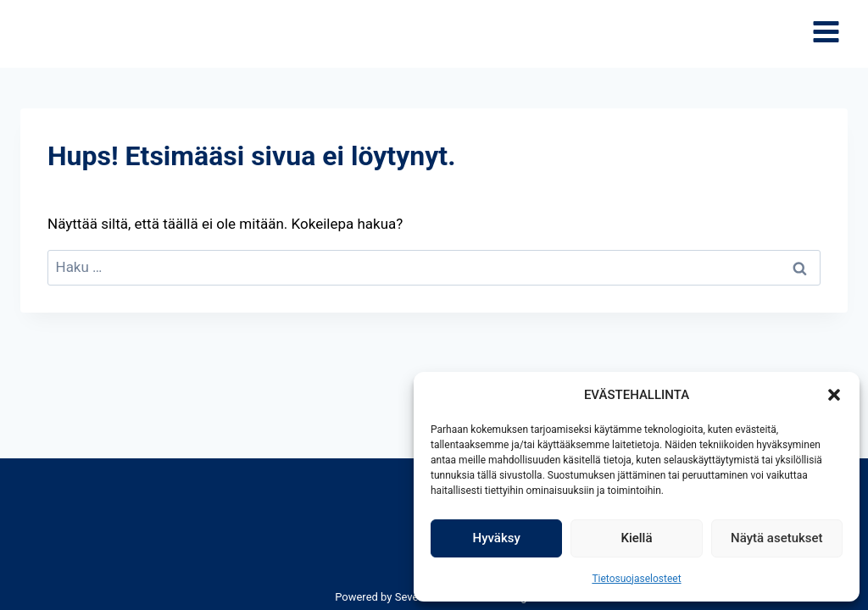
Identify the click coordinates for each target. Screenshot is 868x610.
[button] (834, 395)
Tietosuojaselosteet (636, 579)
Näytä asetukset (777, 538)
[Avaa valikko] (826, 34)
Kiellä (636, 538)
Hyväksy (497, 538)
